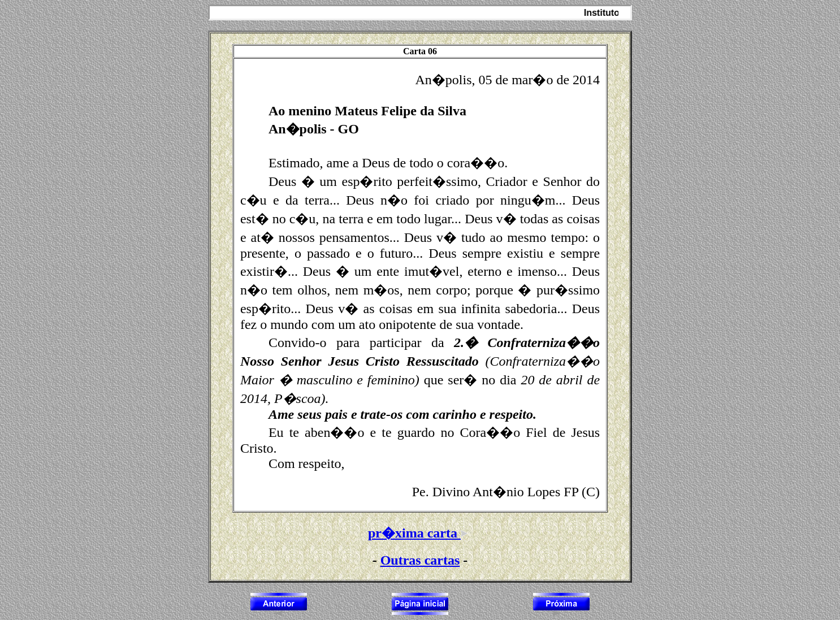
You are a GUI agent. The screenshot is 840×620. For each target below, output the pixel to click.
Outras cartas (420, 560)
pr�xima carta (420, 533)
